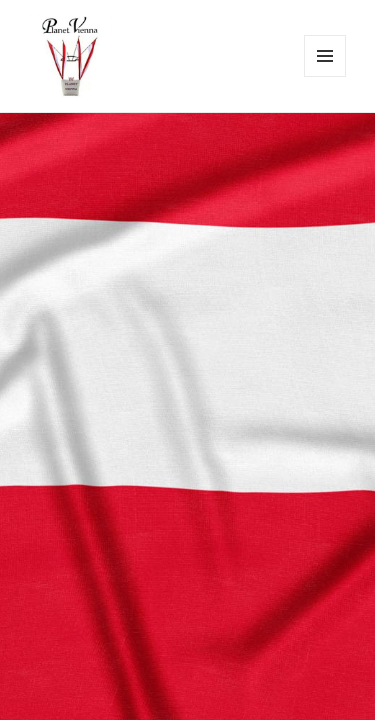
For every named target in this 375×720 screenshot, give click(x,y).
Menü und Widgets (325, 76)
